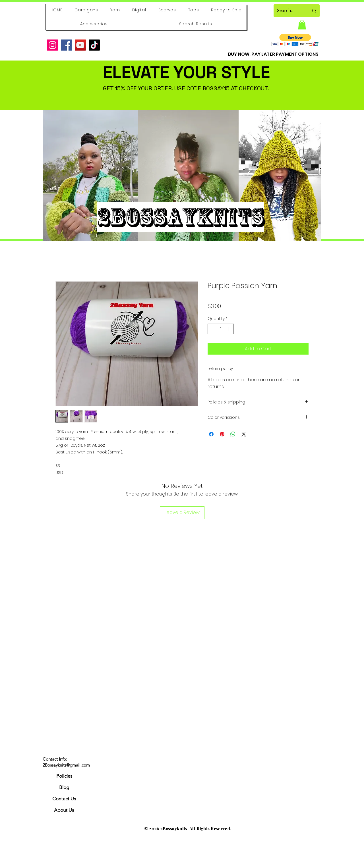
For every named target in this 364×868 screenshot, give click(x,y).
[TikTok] (94, 45)
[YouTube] (80, 45)
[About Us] (64, 810)
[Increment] (229, 329)
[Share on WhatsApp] (233, 434)
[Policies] (64, 776)
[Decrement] (212, 329)
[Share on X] (244, 434)
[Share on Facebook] (211, 434)
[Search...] (289, 11)
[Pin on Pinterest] (222, 434)
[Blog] (64, 788)
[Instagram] (52, 45)
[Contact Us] (64, 799)
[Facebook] (66, 45)
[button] (302, 25)
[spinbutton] (221, 329)
